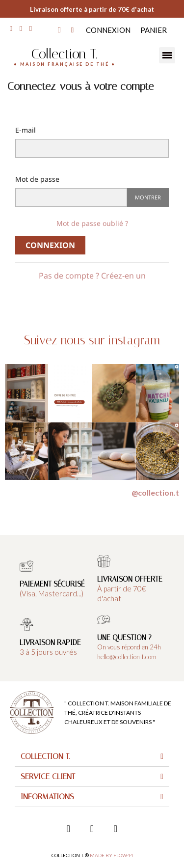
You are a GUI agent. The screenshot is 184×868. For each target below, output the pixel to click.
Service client (48, 776)
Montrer (148, 197)
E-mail (26, 130)
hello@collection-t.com (127, 657)
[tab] (92, 757)
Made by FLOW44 (111, 855)
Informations (47, 797)
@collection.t (155, 492)
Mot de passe (37, 179)
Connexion (50, 245)
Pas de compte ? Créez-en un (92, 276)
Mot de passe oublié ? (92, 223)
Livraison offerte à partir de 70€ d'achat (92, 9)
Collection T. (64, 54)
